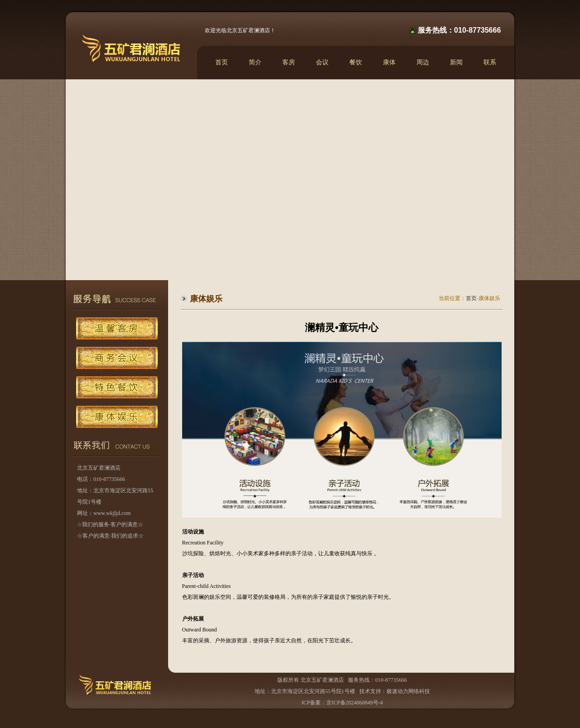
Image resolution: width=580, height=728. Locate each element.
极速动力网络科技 (408, 691)
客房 (289, 62)
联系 (490, 62)
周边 (423, 62)
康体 (389, 62)
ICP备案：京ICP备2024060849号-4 (342, 703)
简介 (255, 62)
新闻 (456, 62)
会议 (322, 62)
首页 (222, 62)
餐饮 (356, 62)
